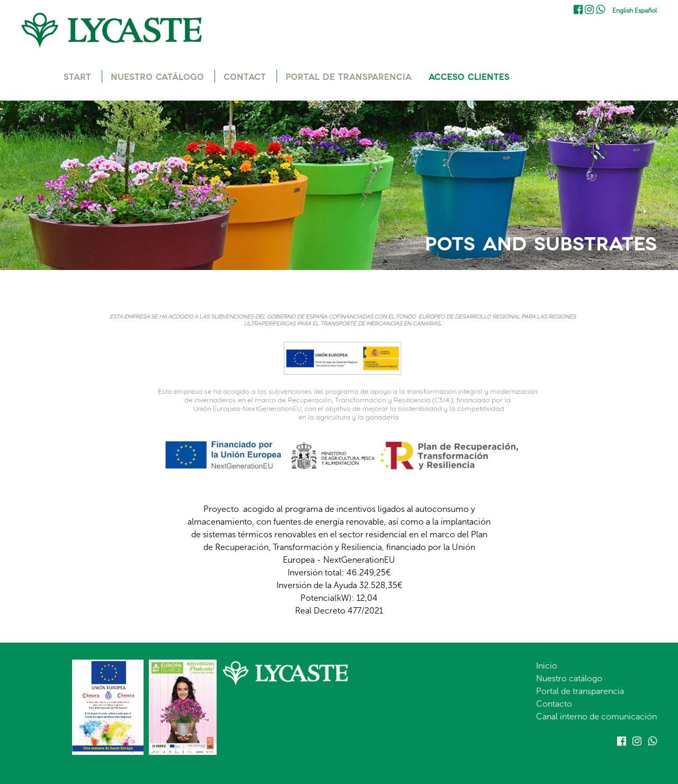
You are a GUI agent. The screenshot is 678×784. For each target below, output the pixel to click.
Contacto (554, 704)
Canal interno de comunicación (596, 717)
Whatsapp (600, 10)
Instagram (589, 10)
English (623, 11)
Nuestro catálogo (569, 678)
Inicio (547, 666)
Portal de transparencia (580, 691)
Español (646, 11)
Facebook (578, 10)
